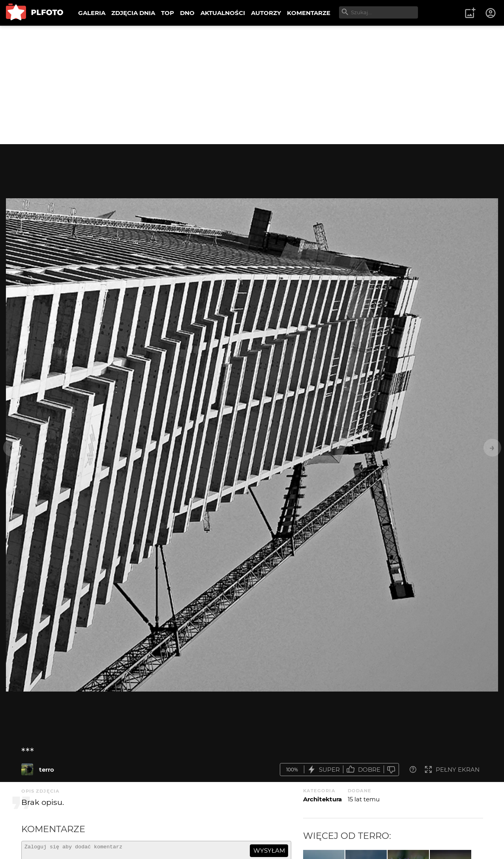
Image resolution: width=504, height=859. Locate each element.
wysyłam (269, 851)
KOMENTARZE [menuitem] (309, 13)
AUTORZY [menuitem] (266, 13)
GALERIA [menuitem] (92, 13)
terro (47, 770)
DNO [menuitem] (187, 13)
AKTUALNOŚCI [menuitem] (223, 13)
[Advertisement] (252, 85)
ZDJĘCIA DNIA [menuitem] (133, 13)
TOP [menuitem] (168, 13)
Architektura (322, 799)
